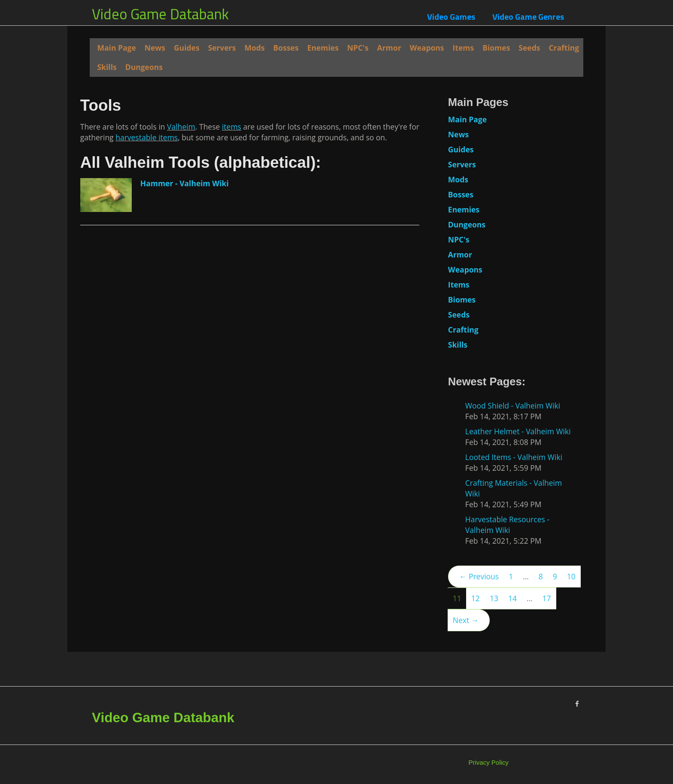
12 (476, 598)
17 (547, 598)
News (155, 48)
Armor (389, 48)
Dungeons (144, 67)
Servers (222, 48)
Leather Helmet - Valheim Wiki (518, 431)
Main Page (116, 48)
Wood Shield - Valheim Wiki (513, 406)
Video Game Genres (528, 17)
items (232, 317)
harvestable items (147, 328)
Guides (187, 48)
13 (494, 598)
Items (464, 48)
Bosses (286, 48)
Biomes (496, 48)
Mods (255, 48)
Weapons (427, 48)
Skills (107, 67)
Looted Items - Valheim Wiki (514, 457)
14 (512, 598)
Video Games (451, 17)
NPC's (358, 48)
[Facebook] (577, 704)
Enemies (323, 48)
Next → (466, 620)
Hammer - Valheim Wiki (185, 374)
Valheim (181, 317)
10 (571, 576)
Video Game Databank (160, 14)
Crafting (564, 48)
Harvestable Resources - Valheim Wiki (507, 525)
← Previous (479, 576)
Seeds (529, 48)
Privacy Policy (489, 762)
